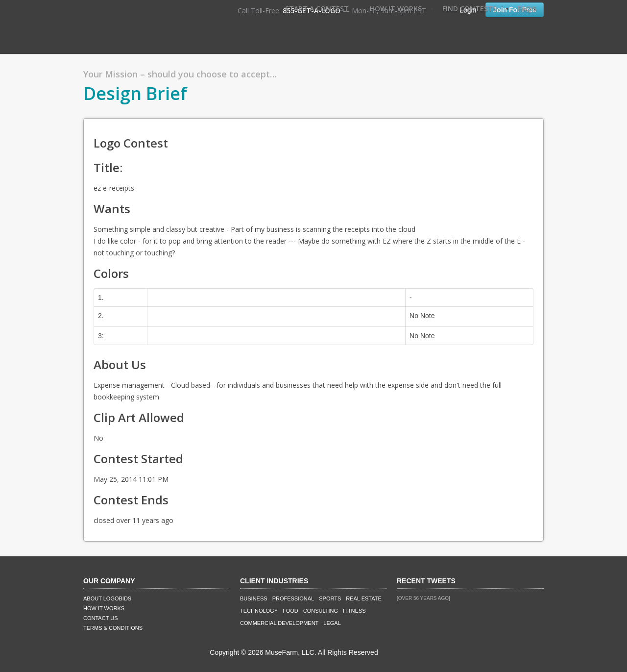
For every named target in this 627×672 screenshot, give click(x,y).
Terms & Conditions (113, 628)
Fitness (354, 611)
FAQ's (527, 9)
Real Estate (364, 598)
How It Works (396, 9)
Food (290, 611)
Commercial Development (279, 623)
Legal (332, 623)
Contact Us (101, 618)
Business (254, 598)
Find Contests (470, 9)
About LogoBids (107, 598)
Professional (293, 598)
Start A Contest (317, 9)
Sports (330, 598)
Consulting (321, 611)
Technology (259, 611)
